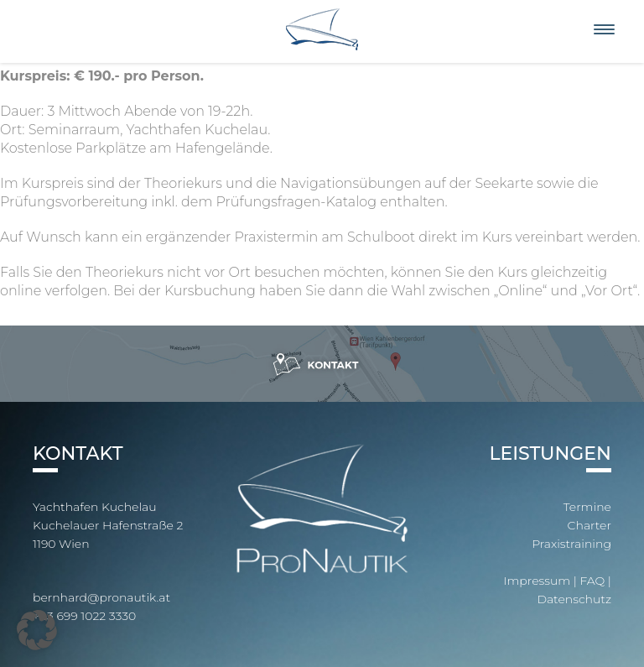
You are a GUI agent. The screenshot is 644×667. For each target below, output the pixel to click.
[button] (37, 630)
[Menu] (604, 30)
